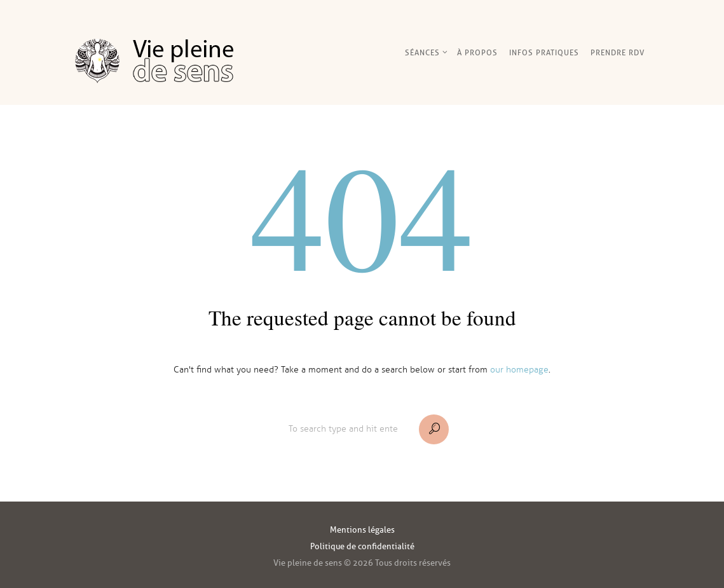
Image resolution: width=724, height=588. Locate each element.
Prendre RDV (618, 52)
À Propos (477, 52)
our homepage (519, 370)
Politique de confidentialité (362, 546)
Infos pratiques (544, 52)
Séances (422, 52)
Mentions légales (362, 530)
